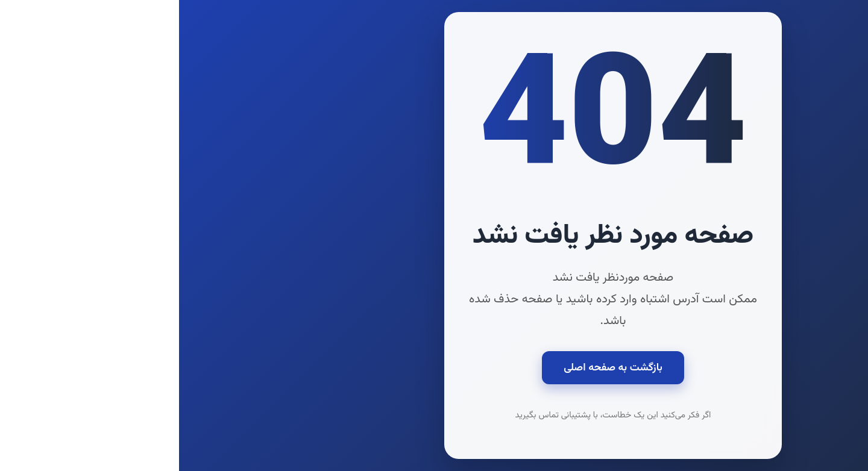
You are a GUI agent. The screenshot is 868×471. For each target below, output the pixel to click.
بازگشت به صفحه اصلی (434, 368)
